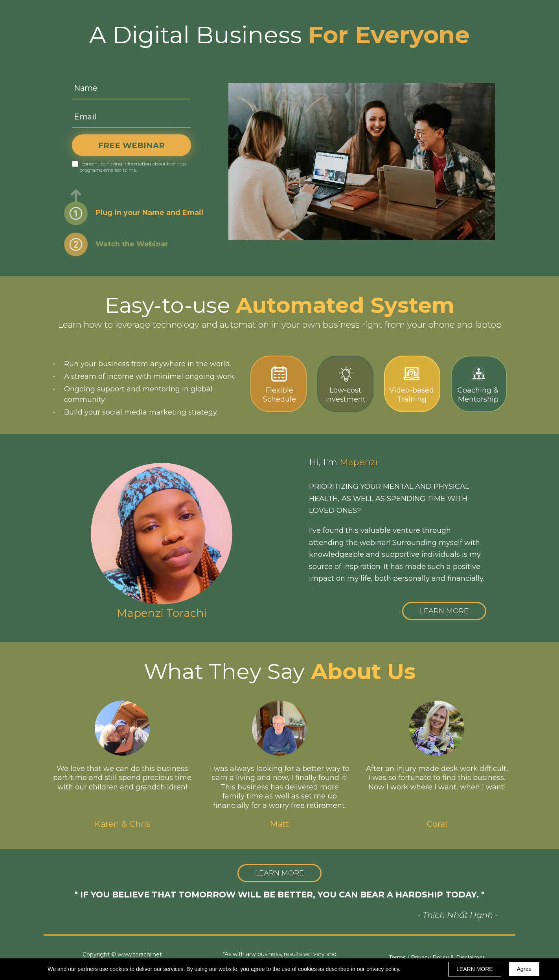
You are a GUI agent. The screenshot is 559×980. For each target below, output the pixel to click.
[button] (444, 611)
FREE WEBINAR (131, 145)
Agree (524, 969)
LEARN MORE (475, 969)
